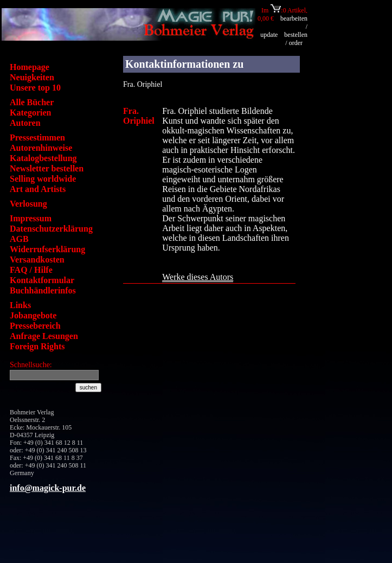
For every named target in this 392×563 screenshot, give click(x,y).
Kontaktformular (42, 280)
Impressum (31, 218)
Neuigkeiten (32, 77)
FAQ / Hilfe (31, 270)
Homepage (30, 67)
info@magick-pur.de (48, 488)
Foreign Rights (37, 346)
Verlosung (28, 204)
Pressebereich (35, 326)
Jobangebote (33, 315)
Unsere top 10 (35, 88)
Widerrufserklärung (47, 249)
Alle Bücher (32, 102)
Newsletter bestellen (47, 168)
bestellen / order (296, 39)
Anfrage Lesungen (44, 336)
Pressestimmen (37, 137)
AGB (19, 239)
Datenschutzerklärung (51, 229)
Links (20, 305)
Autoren (25, 123)
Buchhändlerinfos (43, 290)
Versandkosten (37, 260)
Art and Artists (38, 189)
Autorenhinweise (41, 148)
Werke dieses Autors (198, 277)
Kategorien (30, 113)
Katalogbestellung (43, 158)
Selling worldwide (43, 179)
